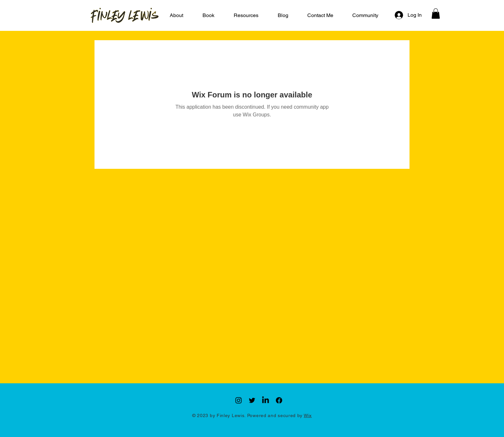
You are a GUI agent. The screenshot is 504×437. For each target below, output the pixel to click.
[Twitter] (252, 400)
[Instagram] (239, 400)
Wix (308, 415)
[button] (246, 15)
